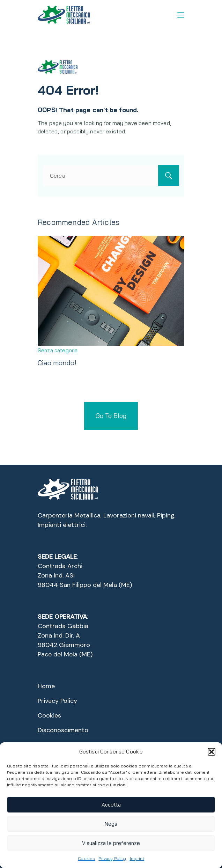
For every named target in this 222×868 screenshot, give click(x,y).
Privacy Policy (112, 858)
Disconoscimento (63, 730)
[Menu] (181, 15)
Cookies (86, 858)
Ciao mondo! (57, 363)
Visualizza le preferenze (111, 843)
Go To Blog (111, 416)
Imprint (137, 858)
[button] (212, 752)
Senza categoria (58, 350)
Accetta (111, 805)
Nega (111, 824)
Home (46, 686)
